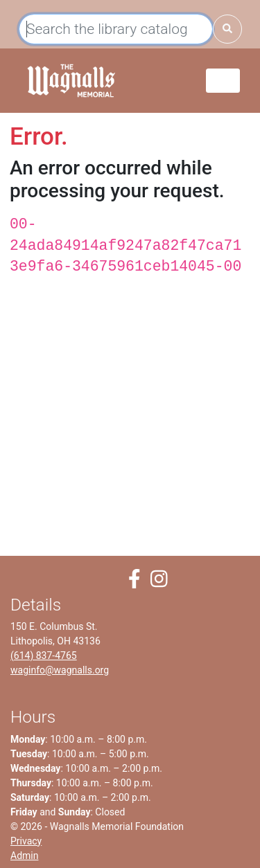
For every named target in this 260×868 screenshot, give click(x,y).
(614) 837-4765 (44, 655)
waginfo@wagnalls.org (60, 670)
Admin (24, 856)
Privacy (26, 841)
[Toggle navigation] (223, 81)
